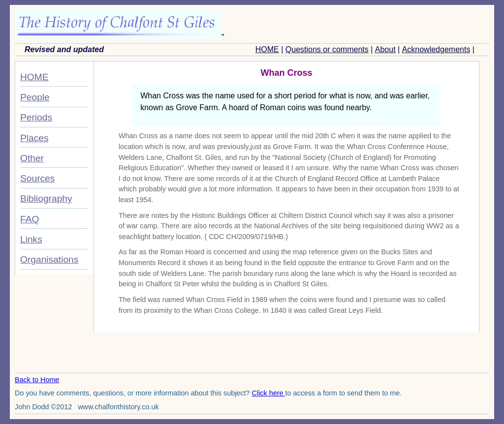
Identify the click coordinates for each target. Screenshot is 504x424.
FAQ (30, 219)
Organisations (49, 259)
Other (32, 158)
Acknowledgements (436, 49)
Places (34, 138)
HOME (267, 49)
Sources (37, 178)
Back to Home (37, 380)
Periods (36, 117)
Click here (269, 393)
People (35, 97)
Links (31, 239)
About (385, 49)
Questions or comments (327, 49)
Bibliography (46, 198)
